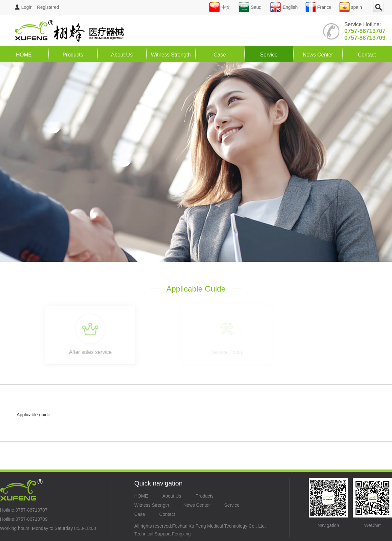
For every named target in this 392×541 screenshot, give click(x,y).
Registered (48, 7)
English (284, 7)
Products (73, 55)
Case (220, 55)
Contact (367, 55)
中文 (220, 7)
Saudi (251, 7)
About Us (122, 55)
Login (24, 7)
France (318, 7)
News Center (318, 55)
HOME (24, 55)
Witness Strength (171, 55)
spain (351, 7)
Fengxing (181, 534)
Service (269, 55)
